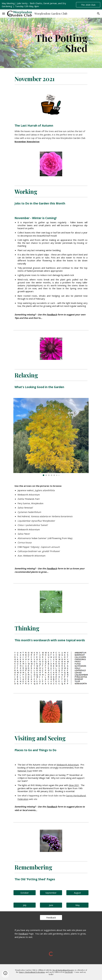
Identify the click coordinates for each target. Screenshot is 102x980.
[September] (51, 893)
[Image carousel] (51, 437)
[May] (77, 905)
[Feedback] (51, 917)
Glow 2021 (74, 785)
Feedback (23, 934)
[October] (25, 893)
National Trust (25, 771)
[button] (4, 14)
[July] (25, 905)
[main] (51, 43)
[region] (51, 5)
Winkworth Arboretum (68, 765)
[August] (77, 893)
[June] (51, 905)
